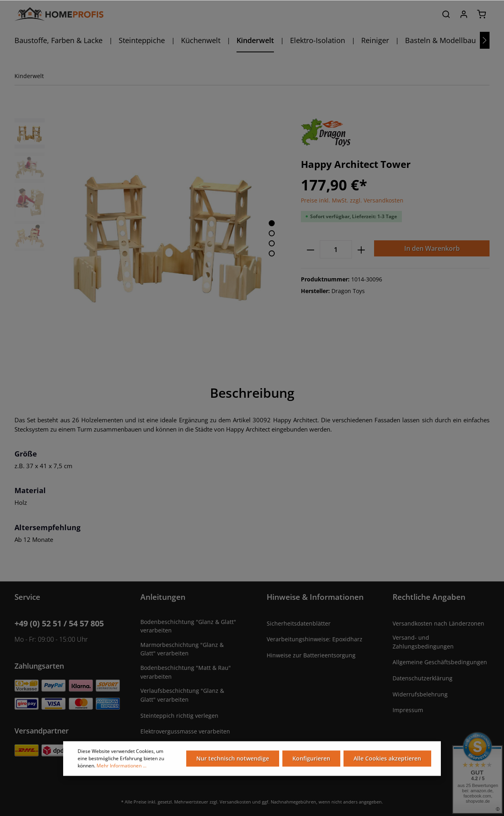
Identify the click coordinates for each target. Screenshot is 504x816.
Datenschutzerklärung (423, 678)
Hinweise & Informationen (315, 597)
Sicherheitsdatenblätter (299, 623)
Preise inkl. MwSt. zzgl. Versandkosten (352, 200)
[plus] (361, 249)
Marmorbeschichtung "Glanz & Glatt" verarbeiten (182, 649)
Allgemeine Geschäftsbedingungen (440, 662)
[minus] (311, 249)
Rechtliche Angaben (429, 597)
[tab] (252, 393)
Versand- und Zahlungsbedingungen (423, 642)
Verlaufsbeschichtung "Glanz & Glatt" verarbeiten (182, 695)
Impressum (408, 710)
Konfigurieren (311, 762)
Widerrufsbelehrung (420, 694)
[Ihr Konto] (464, 14)
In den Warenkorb (432, 248)
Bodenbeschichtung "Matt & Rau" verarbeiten (186, 672)
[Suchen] (446, 14)
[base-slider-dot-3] (272, 243)
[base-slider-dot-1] (272, 223)
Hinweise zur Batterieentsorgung (311, 655)
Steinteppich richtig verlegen (179, 716)
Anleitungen (163, 597)
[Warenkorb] (481, 14)
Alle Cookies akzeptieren (387, 762)
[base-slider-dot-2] (272, 233)
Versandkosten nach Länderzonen (438, 623)
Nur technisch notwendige (233, 762)
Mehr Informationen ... (121, 770)
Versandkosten (235, 802)
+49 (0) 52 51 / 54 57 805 (59, 623)
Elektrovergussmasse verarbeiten (185, 731)
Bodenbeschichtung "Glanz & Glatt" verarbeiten (188, 626)
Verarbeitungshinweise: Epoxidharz (315, 639)
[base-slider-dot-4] (272, 253)
